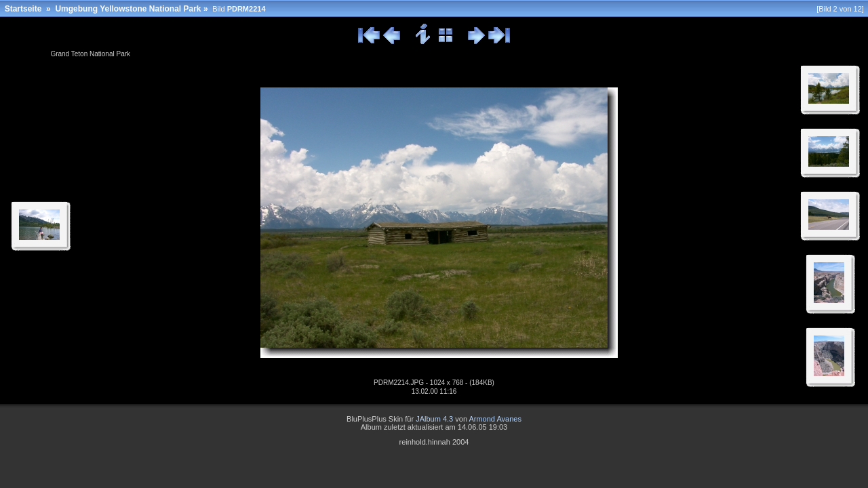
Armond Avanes (495, 419)
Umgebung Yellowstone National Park (128, 9)
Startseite (23, 9)
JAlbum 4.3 (434, 419)
